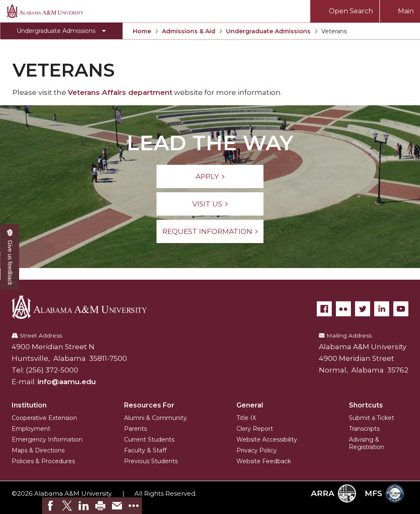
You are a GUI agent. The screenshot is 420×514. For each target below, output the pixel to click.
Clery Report (255, 429)
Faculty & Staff (145, 450)
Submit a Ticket (372, 418)
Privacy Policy (257, 450)
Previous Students (151, 461)
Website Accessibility (267, 440)
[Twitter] (363, 309)
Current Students (149, 440)
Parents (135, 429)
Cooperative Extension (44, 418)
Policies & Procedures (43, 461)
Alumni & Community (155, 418)
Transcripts (364, 429)
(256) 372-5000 (52, 370)
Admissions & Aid (189, 31)
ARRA (334, 493)
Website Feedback (264, 461)
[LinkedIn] (382, 309)
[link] (50, 506)
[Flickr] (343, 309)
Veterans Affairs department (120, 92)
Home (142, 31)
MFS (384, 493)
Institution (29, 405)
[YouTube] (401, 309)
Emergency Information (47, 440)
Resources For (149, 405)
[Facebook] (324, 309)
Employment (31, 429)
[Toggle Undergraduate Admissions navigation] (61, 31)
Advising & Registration (367, 443)
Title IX (246, 418)
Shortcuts (366, 405)
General (250, 405)
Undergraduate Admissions (268, 31)
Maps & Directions (38, 450)
